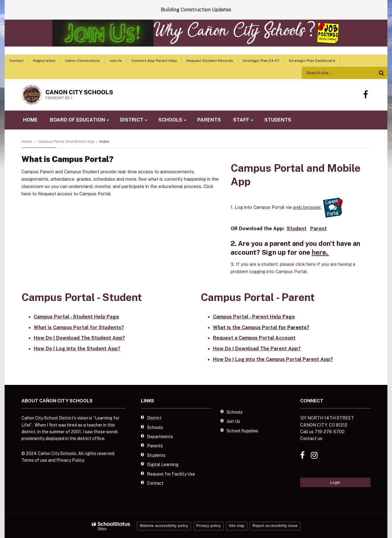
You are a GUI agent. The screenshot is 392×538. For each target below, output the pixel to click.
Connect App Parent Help (154, 61)
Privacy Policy (70, 460)
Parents (155, 446)
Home (27, 141)
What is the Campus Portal (245, 327)
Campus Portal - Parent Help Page (254, 317)
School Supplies (242, 431)
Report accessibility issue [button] (275, 526)
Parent (318, 229)
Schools (155, 427)
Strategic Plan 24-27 (261, 61)
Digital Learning (163, 465)
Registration (44, 61)
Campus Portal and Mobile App (66, 141)
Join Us (116, 61)
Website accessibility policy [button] (164, 526)
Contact (16, 61)
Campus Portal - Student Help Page (76, 317)
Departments (160, 437)
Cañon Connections (82, 61)
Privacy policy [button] (209, 526)
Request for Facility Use (171, 474)
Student (297, 229)
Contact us (311, 438)
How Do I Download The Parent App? (257, 349)
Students (156, 455)
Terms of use (34, 460)
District (154, 418)
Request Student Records (210, 61)
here (319, 252)
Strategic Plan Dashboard (312, 61)
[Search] (381, 73)
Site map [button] (237, 526)
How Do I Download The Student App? (79, 338)
